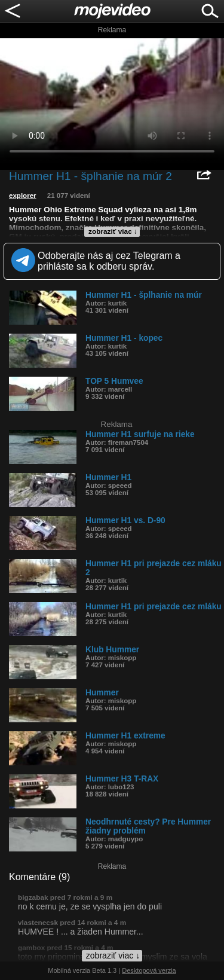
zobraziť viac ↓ (113, 231)
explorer (23, 196)
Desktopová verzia (149, 970)
